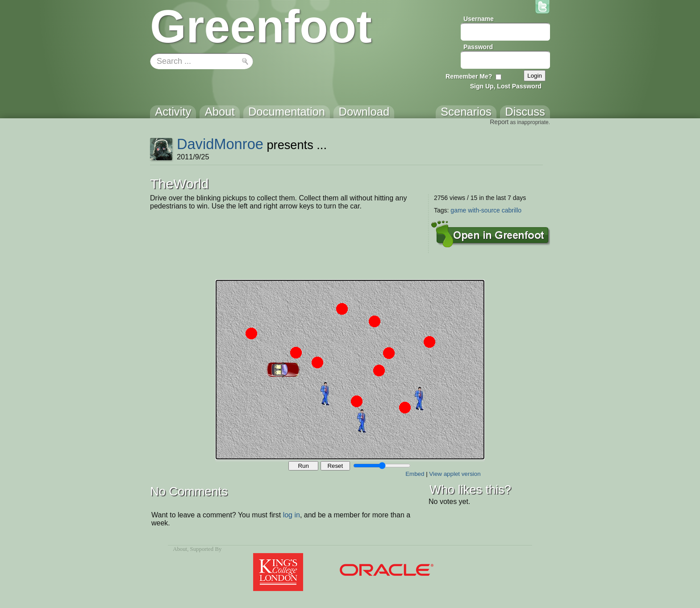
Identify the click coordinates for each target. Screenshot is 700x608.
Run (303, 466)
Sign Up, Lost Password (506, 86)
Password (478, 47)
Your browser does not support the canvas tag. (350, 370)
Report (499, 122)
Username (479, 19)
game (458, 210)
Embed (415, 474)
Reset (335, 466)
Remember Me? (469, 76)
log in (292, 515)
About (180, 549)
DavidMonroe (220, 144)
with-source (484, 210)
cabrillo (512, 210)
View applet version (455, 474)
